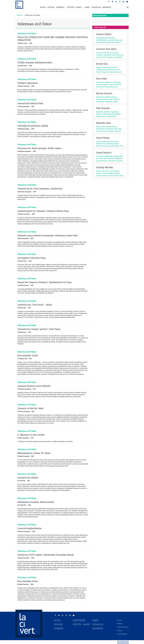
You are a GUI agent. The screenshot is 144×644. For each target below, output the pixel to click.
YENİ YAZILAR (100, 27)
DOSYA (43, 7)
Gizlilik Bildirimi (123, 627)
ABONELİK (107, 7)
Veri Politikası (122, 634)
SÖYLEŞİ (51, 7)
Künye (119, 620)
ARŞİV (87, 7)
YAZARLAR (96, 7)
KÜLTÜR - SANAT (74, 7)
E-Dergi (120, 630)
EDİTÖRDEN (79, 620)
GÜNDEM (60, 7)
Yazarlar (19, 15)
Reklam (120, 623)
